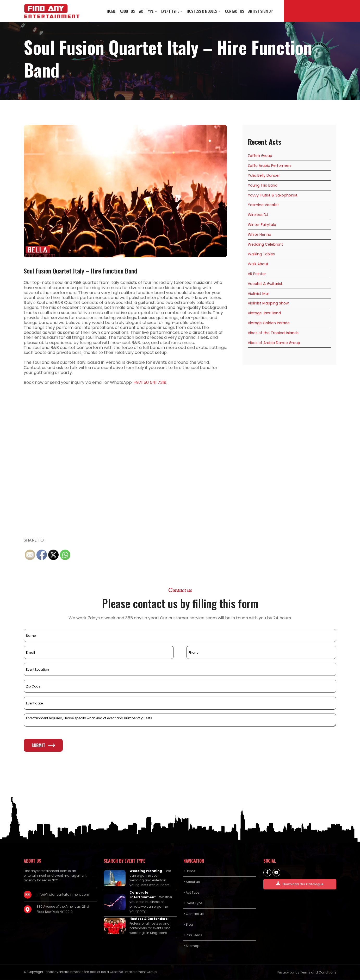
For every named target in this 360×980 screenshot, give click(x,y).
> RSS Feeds (193, 935)
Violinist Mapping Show (268, 303)
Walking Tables (261, 254)
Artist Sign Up (260, 11)
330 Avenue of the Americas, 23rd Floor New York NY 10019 (63, 909)
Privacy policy (288, 973)
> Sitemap (191, 946)
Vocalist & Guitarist (265, 284)
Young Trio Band (263, 186)
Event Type (170, 11)
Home (112, 11)
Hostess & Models (202, 11)
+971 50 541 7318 (150, 383)
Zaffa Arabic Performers (270, 166)
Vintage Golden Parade (269, 323)
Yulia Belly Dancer (264, 176)
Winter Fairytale (262, 225)
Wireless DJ (258, 215)
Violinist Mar (258, 294)
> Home (189, 871)
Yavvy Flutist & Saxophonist (273, 195)
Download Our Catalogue (300, 884)
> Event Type (193, 903)
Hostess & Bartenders (148, 919)
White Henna (259, 235)
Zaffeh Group (260, 156)
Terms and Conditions (318, 973)
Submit (43, 746)
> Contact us (194, 914)
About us (128, 11)
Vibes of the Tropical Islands (273, 333)
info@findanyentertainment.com (63, 895)
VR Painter (257, 274)
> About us (192, 882)
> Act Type (191, 893)
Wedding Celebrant (265, 244)
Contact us (235, 11)
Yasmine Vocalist (263, 205)
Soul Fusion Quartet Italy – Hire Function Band (80, 271)
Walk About (258, 264)
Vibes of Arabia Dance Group (274, 343)
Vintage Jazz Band (264, 313)
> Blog (188, 925)
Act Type (147, 11)
